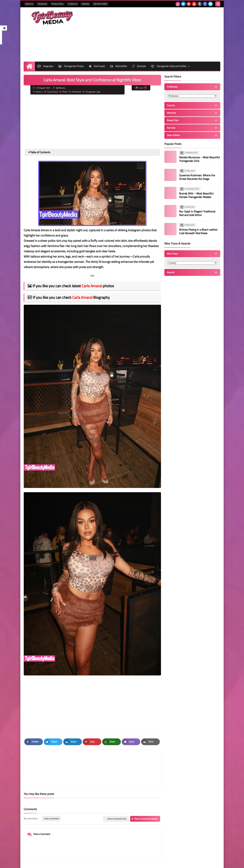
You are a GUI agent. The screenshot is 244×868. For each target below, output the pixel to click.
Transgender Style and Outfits (169, 66)
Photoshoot (75, 92)
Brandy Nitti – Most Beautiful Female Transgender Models (196, 195)
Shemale (139, 66)
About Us (29, 4)
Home (37, 92)
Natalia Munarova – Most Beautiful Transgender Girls (200, 159)
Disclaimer (42, 4)
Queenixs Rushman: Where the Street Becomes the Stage (197, 177)
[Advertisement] (159, 34)
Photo (64, 92)
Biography (45, 66)
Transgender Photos (71, 66)
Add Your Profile (100, 4)
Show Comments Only (117, 802)
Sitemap (85, 4)
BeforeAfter (119, 66)
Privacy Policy (57, 4)
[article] (125, 761)
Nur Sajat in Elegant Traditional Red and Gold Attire (197, 213)
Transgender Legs (92, 92)
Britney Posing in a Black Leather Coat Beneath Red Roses (198, 231)
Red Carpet (97, 66)
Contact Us (73, 4)
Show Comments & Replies (146, 802)
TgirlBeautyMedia (65, 863)
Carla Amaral (52, 92)
